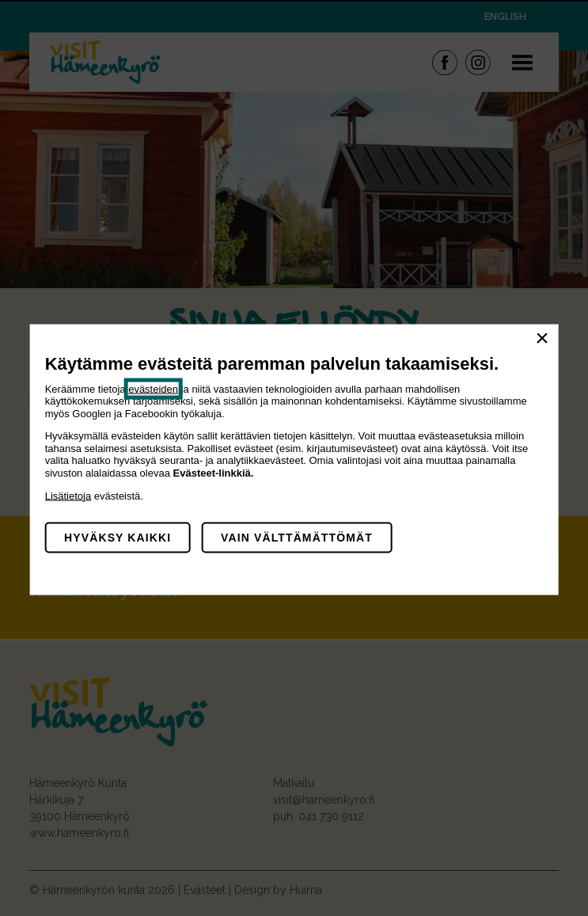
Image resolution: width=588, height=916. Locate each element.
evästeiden (153, 388)
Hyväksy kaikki (118, 538)
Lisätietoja (68, 495)
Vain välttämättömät (297, 538)
